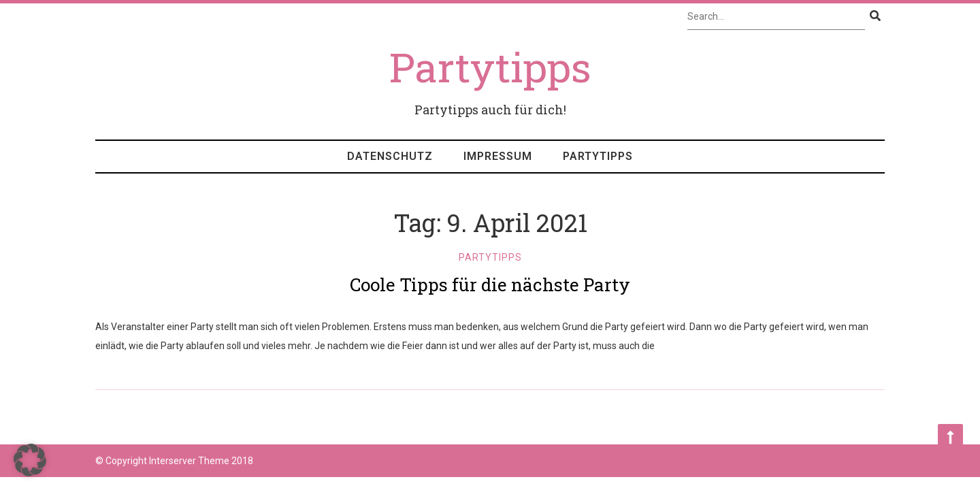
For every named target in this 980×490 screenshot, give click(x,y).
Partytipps (598, 156)
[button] (30, 460)
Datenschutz (390, 156)
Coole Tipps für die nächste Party (490, 284)
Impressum (498, 156)
